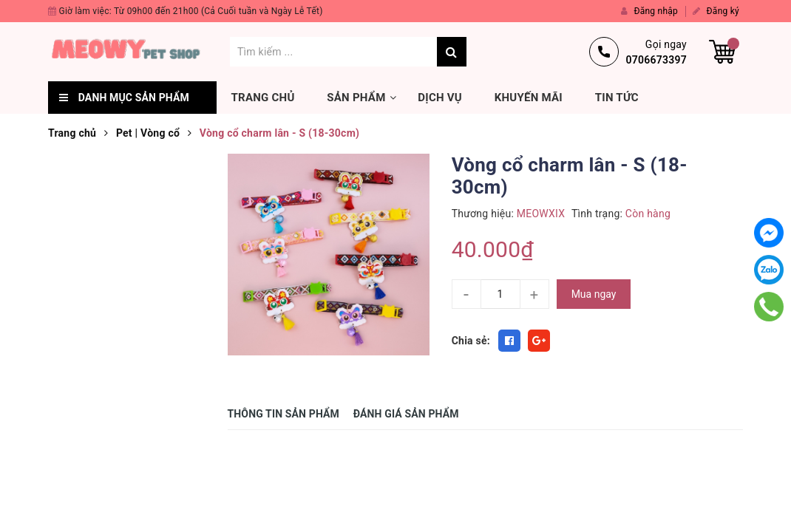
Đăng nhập (649, 11)
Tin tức (617, 98)
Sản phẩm (356, 98)
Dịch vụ (440, 98)
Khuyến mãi (529, 98)
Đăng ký (716, 11)
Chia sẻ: (471, 341)
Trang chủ (263, 98)
